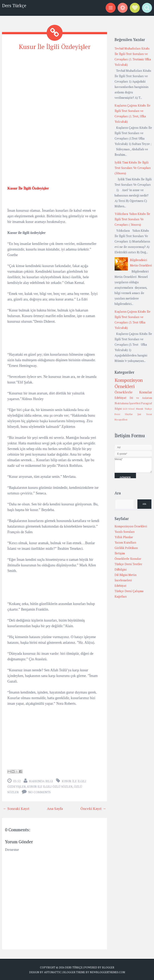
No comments (39, 792)
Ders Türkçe (14, 5)
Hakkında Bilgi (41, 781)
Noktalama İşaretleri (127, 403)
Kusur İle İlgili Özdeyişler (54, 47)
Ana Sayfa (55, 808)
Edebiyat (120, 398)
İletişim (120, 553)
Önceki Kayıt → (93, 808)
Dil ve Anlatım (141, 398)
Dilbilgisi (121, 569)
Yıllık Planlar (124, 537)
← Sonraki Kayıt (16, 808)
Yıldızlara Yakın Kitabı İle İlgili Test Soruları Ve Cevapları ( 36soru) (132, 219)
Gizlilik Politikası (126, 548)
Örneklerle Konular (133, 392)
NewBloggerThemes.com (107, 972)
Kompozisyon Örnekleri (129, 383)
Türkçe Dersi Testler (128, 564)
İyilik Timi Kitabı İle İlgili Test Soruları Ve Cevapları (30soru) (133, 168)
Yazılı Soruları (125, 532)
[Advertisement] (54, 82)
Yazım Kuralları (125, 542)
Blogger (108, 967)
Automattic (53, 972)
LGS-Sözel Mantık (133, 409)
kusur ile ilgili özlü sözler (50, 786)
